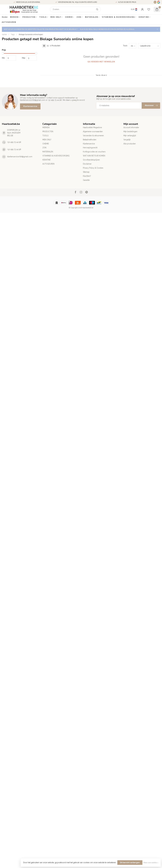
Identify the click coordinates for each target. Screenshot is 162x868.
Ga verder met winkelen (101, 62)
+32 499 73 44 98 (14, 142)
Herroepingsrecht (90, 148)
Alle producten (130, 144)
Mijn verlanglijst (130, 136)
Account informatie (131, 127)
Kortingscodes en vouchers (94, 152)
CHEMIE (69, 17)
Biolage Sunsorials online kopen (31, 34)
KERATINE (144, 17)
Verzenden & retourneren (93, 136)
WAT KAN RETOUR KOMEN (94, 156)
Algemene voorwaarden (93, 131)
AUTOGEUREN (9, 22)
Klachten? (87, 176)
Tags (13, 34)
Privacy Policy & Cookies (93, 168)
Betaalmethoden (90, 140)
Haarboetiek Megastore (92, 127)
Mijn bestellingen (130, 131)
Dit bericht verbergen (130, 863)
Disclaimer (87, 164)
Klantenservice (30, 106)
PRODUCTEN (29, 17)
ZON (79, 17)
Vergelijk (127, 140)
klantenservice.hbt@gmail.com (20, 157)
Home (5, 17)
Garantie (86, 180)
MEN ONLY (56, 17)
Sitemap (86, 172)
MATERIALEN (92, 17)
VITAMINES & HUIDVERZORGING (118, 17)
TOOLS (43, 17)
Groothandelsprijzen (91, 160)
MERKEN (14, 17)
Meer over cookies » (151, 863)
